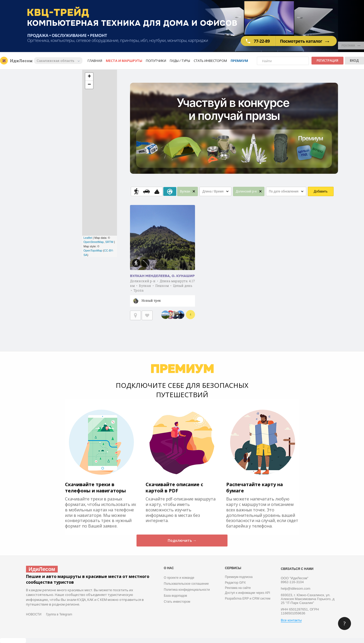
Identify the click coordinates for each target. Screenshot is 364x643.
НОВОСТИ (34, 614)
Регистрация (327, 60)
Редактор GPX (235, 583)
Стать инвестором (210, 61)
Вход (354, 60)
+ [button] (89, 77)
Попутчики (156, 61)
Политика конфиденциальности (187, 590)
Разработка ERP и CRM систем (248, 599)
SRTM (109, 242)
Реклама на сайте (238, 588)
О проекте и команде (179, 578)
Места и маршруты (124, 61)
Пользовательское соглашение (186, 584)
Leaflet (88, 238)
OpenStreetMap (94, 242)
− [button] (89, 85)
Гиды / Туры (180, 61)
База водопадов (175, 596)
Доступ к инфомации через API (248, 593)
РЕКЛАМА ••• (351, 46)
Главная (95, 61)
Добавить (321, 191)
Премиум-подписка (239, 577)
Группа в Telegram (59, 614)
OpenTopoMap (93, 250)
